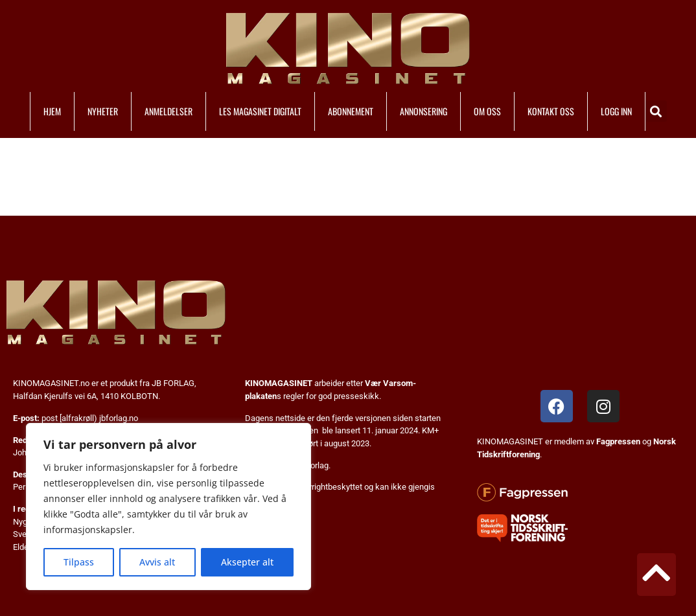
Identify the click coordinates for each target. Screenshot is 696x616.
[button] (656, 111)
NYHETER (103, 111)
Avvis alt (157, 562)
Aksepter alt (247, 562)
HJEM (52, 111)
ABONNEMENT (351, 111)
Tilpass (79, 562)
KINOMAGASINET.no (51, 383)
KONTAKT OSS (551, 111)
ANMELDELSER (168, 111)
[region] (168, 507)
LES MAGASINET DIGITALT (260, 111)
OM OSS (487, 111)
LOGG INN (616, 111)
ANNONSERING (423, 111)
